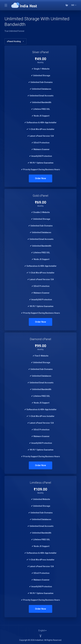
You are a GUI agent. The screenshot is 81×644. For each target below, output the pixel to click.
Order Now (40, 178)
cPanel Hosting (16, 41)
